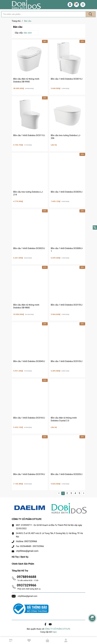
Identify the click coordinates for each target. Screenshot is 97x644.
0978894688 (27, 577)
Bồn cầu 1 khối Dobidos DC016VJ (29, 418)
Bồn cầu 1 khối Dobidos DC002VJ (29, 248)
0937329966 (27, 585)
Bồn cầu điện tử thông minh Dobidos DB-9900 (26, 80)
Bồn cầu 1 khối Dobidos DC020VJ (67, 474)
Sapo (55, 632)
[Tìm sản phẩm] (44, 14)
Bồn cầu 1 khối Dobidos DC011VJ (29, 135)
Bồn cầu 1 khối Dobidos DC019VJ (29, 474)
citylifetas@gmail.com (27, 551)
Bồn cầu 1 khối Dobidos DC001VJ (67, 79)
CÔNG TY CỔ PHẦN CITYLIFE (57, 629)
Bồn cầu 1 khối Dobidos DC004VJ (29, 361)
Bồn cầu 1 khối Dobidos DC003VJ (67, 192)
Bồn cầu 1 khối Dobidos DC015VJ (67, 305)
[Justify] (90, 14)
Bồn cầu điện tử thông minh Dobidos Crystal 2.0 (64, 419)
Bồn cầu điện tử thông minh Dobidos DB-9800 (26, 306)
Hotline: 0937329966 (27, 541)
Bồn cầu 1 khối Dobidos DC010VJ (67, 361)
